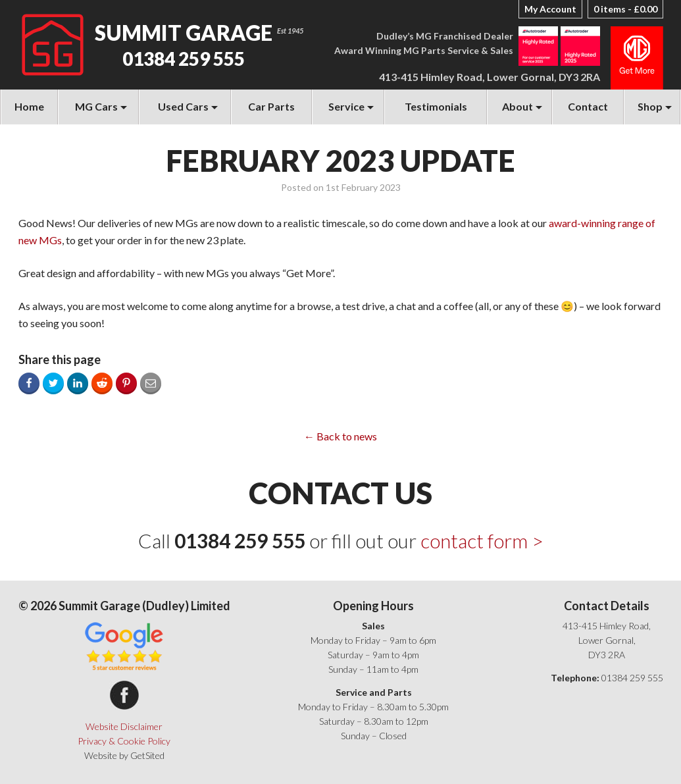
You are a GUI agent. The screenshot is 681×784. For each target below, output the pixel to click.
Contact (588, 106)
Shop (650, 106)
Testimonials (436, 106)
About (517, 106)
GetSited (147, 755)
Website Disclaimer (124, 726)
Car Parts (271, 106)
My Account (550, 9)
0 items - (625, 9)
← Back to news (340, 436)
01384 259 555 (184, 59)
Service (346, 106)
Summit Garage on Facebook (124, 695)
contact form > (482, 540)
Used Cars (183, 106)
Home (29, 106)
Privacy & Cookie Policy (124, 741)
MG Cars (96, 106)
